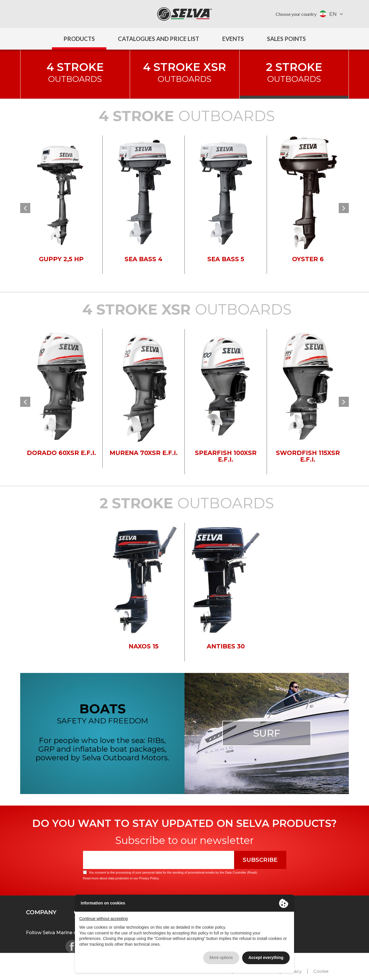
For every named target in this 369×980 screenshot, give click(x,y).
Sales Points (286, 39)
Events (233, 39)
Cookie (321, 971)
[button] (25, 208)
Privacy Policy (149, 878)
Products (79, 39)
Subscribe (260, 860)
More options (221, 958)
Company (41, 912)
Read (252, 872)
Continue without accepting (103, 919)
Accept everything (266, 958)
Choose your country (296, 14)
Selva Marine (185, 14)
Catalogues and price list (159, 39)
